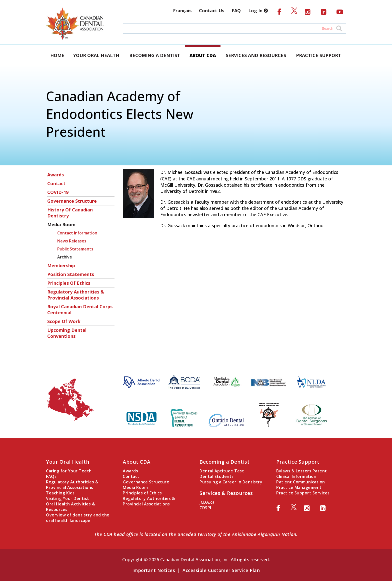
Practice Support (318, 55)
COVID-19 (58, 192)
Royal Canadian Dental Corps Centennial (80, 310)
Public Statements (75, 249)
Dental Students (217, 476)
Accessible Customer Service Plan (221, 570)
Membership (61, 265)
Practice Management (299, 487)
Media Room (61, 224)
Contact (56, 183)
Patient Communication (301, 482)
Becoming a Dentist (155, 55)
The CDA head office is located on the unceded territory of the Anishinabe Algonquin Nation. (196, 534)
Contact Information (77, 233)
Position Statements (71, 274)
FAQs (51, 476)
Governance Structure (72, 201)
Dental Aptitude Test (222, 471)
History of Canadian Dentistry (70, 213)
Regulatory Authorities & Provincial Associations (76, 295)
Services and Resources (256, 55)
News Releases (72, 241)
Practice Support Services (303, 493)
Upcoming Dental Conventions (67, 333)
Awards (55, 175)
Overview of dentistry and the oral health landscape (78, 518)
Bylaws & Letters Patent (302, 471)
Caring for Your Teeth (69, 471)
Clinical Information (296, 476)
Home (57, 55)
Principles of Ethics (69, 283)
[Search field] (229, 29)
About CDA (203, 55)
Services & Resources (226, 493)
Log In (259, 11)
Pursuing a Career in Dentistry (231, 482)
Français (182, 11)
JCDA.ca (207, 502)
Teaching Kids (60, 493)
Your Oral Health (96, 55)
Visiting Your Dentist (68, 498)
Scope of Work (64, 321)
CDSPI (205, 508)
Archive (65, 257)
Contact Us (212, 11)
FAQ (236, 11)
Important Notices (154, 570)
